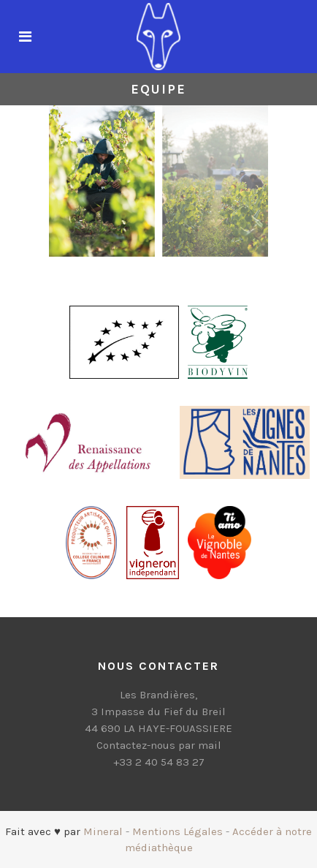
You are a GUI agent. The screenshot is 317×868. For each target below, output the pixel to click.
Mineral (103, 831)
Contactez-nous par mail (159, 745)
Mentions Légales (177, 831)
